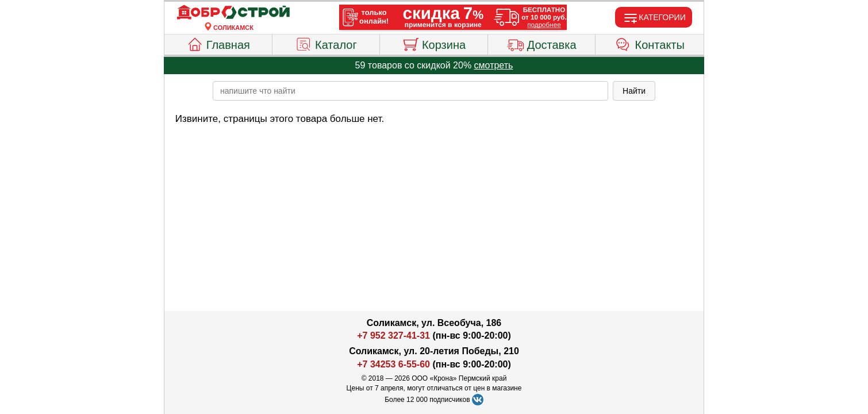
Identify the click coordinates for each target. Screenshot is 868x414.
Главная (218, 43)
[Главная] (233, 13)
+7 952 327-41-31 (393, 336)
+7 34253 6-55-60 (393, 364)
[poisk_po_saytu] (410, 91)
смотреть (494, 65)
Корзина (434, 43)
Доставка (542, 43)
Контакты (650, 43)
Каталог (326, 43)
